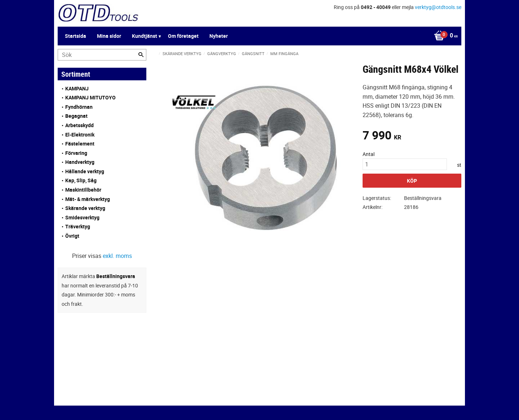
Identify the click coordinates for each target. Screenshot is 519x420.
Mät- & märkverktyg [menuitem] (88, 199)
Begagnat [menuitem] (76, 116)
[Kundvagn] (444, 36)
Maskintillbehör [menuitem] (83, 190)
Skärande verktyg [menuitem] (85, 208)
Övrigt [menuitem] (72, 236)
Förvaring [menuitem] (76, 153)
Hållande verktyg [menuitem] (85, 171)
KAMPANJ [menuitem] (77, 88)
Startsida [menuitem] (76, 36)
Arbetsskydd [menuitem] (79, 125)
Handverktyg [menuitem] (80, 162)
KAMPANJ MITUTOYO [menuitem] (90, 97)
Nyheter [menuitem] (219, 36)
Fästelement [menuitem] (80, 144)
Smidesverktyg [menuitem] (82, 217)
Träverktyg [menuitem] (78, 226)
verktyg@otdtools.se (438, 7)
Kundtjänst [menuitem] (145, 36)
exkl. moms (117, 256)
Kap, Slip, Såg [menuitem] (81, 180)
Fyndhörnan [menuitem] (79, 107)
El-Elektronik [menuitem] (80, 135)
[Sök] (141, 55)
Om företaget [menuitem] (183, 36)
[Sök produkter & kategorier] (102, 55)
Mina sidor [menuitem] (109, 36)
